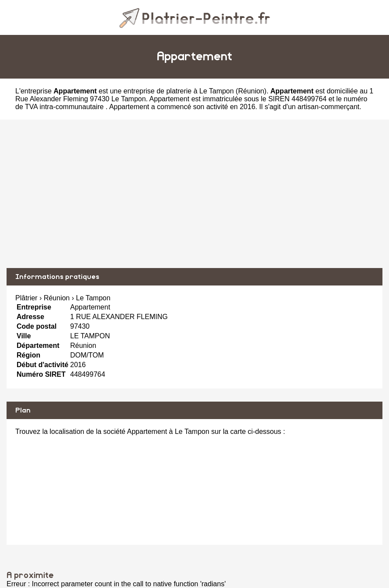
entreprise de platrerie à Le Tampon (179, 91)
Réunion (251, 91)
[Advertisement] (194, 194)
